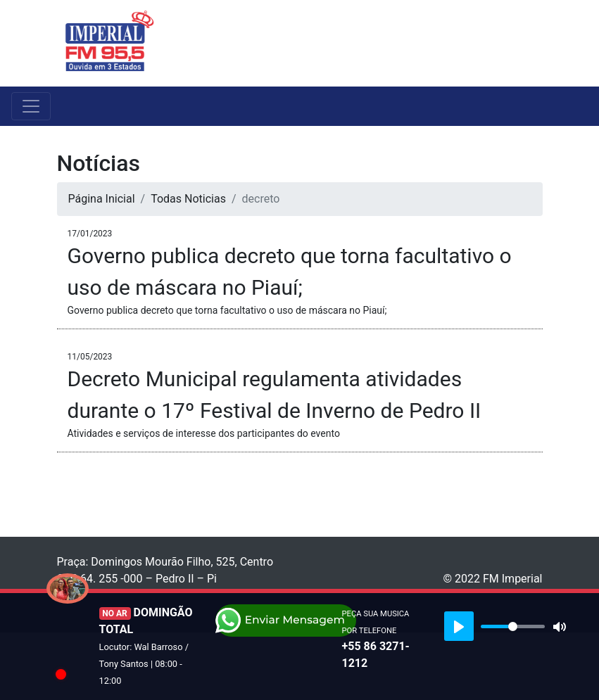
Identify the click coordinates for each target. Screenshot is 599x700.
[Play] (459, 626)
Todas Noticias (188, 199)
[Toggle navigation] (534, 43)
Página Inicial (102, 199)
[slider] (513, 626)
